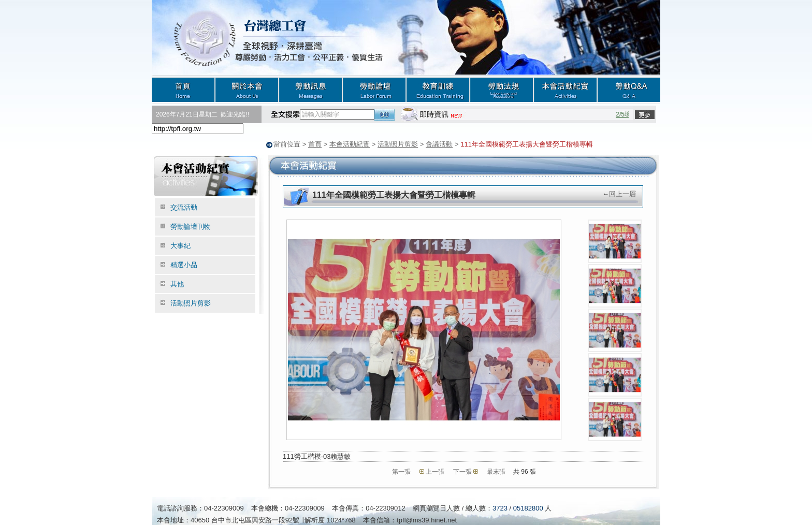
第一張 (401, 471)
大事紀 (180, 245)
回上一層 (622, 193)
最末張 (496, 471)
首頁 (183, 89)
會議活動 (439, 144)
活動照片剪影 (398, 144)
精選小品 (184, 264)
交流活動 (184, 207)
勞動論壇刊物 (191, 226)
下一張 (462, 471)
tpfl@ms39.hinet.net (427, 520)
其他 (177, 283)
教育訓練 (438, 89)
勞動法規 (502, 89)
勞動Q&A (629, 89)
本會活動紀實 (565, 89)
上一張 (435, 471)
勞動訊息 (310, 89)
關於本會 (247, 89)
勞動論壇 (374, 89)
